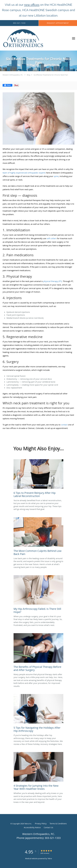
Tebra (50, 858)
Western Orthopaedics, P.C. (13, 75)
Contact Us (48, 827)
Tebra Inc (28, 824)
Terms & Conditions (58, 824)
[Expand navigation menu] (74, 38)
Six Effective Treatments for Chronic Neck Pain (51, 75)
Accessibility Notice (32, 827)
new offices (32, 5)
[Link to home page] (31, 38)
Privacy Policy (41, 824)
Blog (29, 75)
